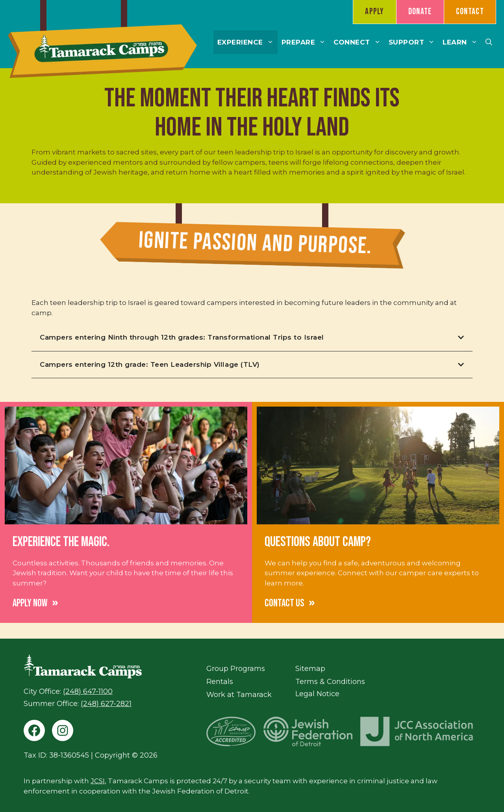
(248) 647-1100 (88, 691)
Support (414, 42)
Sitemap (310, 669)
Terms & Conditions (330, 682)
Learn (462, 42)
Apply (375, 12)
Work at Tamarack (239, 695)
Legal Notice (317, 694)
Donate (420, 12)
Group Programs (236, 669)
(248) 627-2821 (106, 704)
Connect (359, 42)
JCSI (98, 781)
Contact (470, 12)
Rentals (220, 682)
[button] (489, 42)
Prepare (306, 42)
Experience (247, 42)
